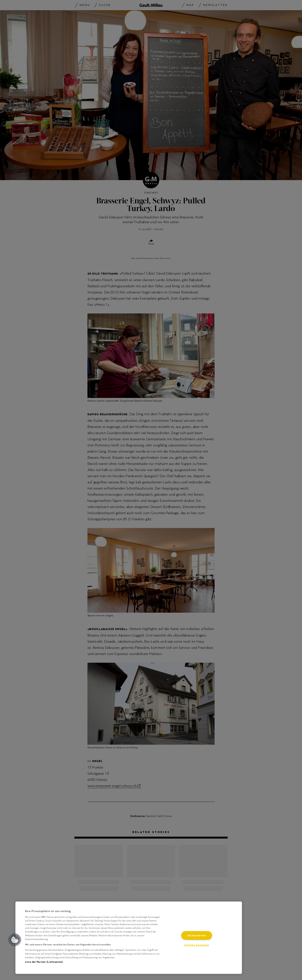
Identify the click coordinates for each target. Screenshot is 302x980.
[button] (15, 940)
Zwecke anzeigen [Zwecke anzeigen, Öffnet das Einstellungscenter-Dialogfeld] (197, 945)
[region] (129, 938)
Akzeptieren (197, 935)
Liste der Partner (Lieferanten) (44, 962)
